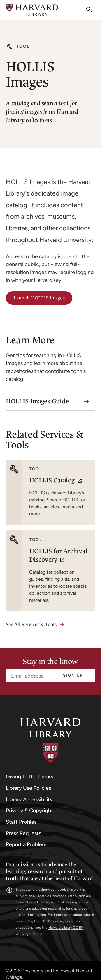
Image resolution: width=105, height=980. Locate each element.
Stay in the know (50, 662)
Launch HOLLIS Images (39, 298)
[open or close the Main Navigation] (76, 10)
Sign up (73, 675)
